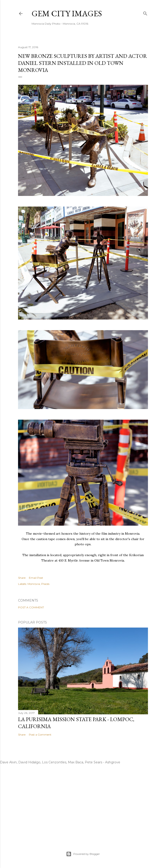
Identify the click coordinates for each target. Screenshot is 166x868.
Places (45, 584)
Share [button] (22, 578)
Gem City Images (67, 13)
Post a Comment (31, 607)
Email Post (36, 578)
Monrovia (34, 584)
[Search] (145, 13)
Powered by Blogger (83, 854)
